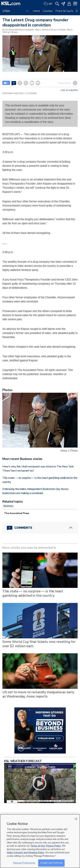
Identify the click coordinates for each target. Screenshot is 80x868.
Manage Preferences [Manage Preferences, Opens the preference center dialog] (24, 863)
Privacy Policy (53, 846)
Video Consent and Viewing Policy (25, 853)
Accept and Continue (51, 863)
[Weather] (48, 3)
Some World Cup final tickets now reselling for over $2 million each (39, 644)
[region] (40, 841)
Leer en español (69, 90)
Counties (48, 11)
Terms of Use (38, 846)
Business (8, 506)
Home (36, 11)
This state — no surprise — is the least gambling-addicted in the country (33, 593)
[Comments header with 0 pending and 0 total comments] (40, 528)
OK (76, 819)
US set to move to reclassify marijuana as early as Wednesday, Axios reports (38, 694)
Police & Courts (64, 11)
